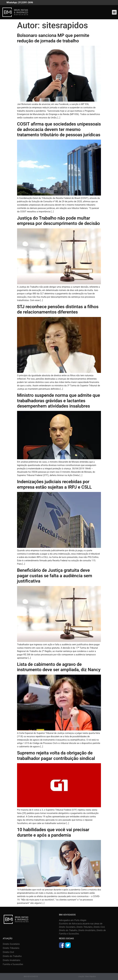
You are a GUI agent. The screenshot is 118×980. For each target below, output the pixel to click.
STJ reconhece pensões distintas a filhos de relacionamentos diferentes (58, 309)
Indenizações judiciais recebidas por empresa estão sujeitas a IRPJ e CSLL (54, 484)
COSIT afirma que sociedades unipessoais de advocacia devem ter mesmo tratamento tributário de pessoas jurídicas (59, 129)
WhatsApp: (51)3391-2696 (20, 2)
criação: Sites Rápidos (87, 976)
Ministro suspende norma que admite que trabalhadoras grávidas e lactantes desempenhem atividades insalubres (59, 401)
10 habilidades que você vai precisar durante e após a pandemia (53, 832)
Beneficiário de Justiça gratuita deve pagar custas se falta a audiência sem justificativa (55, 576)
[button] (114, 12)
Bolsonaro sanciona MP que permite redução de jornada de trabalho (53, 38)
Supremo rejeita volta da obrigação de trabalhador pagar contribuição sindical (56, 756)
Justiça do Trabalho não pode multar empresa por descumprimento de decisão (58, 221)
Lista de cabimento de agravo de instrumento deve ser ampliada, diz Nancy (59, 667)
